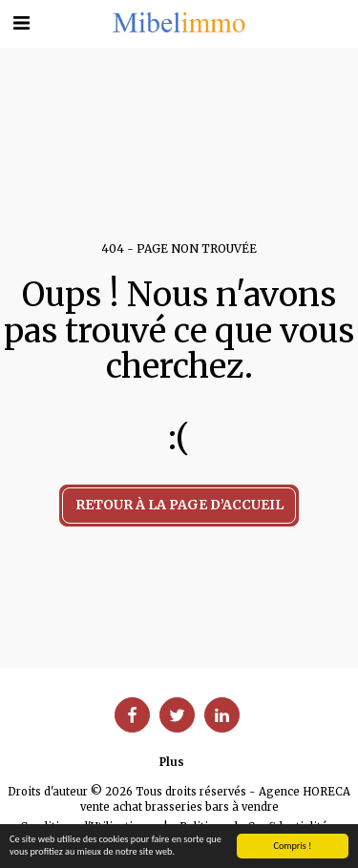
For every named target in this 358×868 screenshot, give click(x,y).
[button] (21, 22)
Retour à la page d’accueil (179, 505)
